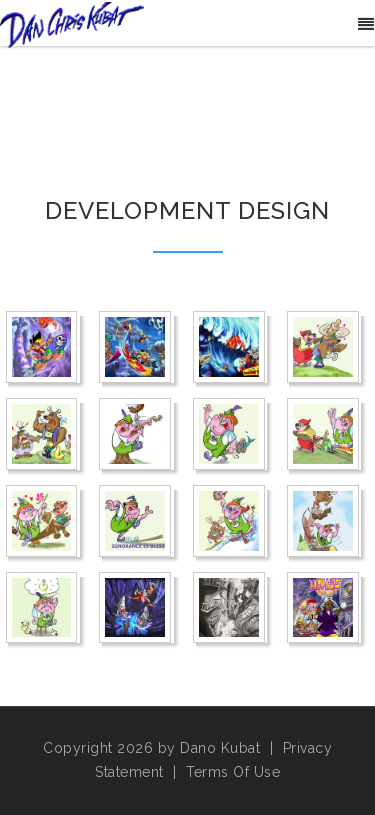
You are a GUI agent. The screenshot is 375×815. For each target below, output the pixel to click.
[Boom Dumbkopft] (325, 348)
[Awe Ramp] (44, 348)
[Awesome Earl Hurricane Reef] (231, 348)
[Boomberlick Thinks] (44, 609)
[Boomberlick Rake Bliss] (137, 522)
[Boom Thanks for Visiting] (325, 435)
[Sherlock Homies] (325, 609)
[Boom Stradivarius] (137, 435)
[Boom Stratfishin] (231, 435)
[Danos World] (72, 24)
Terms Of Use (233, 772)
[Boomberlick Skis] (231, 522)
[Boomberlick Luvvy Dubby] (44, 522)
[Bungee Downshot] (137, 609)
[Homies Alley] (231, 609)
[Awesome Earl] (137, 348)
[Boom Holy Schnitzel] (44, 435)
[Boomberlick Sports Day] (325, 522)
